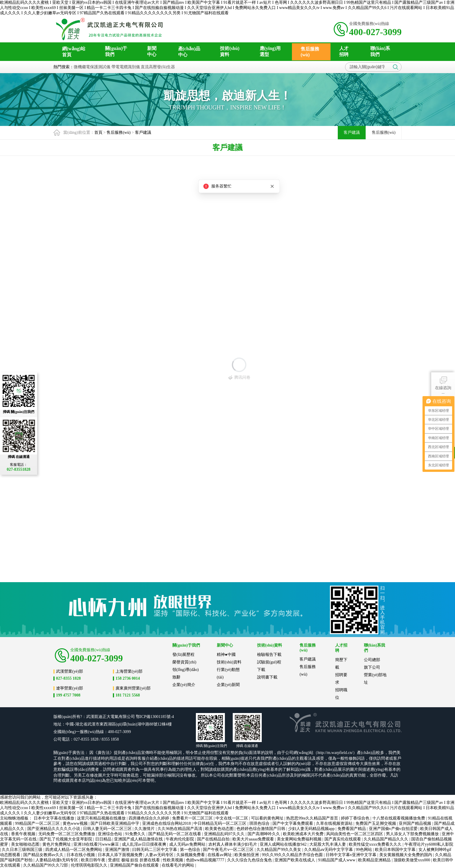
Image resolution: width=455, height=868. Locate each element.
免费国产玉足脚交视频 (376, 823)
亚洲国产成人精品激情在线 (139, 839)
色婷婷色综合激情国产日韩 (261, 829)
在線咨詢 (443, 383)
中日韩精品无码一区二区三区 (221, 823)
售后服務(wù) (118, 132)
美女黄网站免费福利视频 (300, 839)
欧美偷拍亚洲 (247, 855)
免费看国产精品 (352, 829)
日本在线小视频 (81, 855)
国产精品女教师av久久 (44, 855)
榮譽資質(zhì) (184, 662)
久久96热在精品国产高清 (180, 829)
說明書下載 (267, 677)
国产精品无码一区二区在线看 (175, 834)
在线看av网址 (220, 855)
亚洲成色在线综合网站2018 (167, 823)
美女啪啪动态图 (26, 844)
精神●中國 (226, 655)
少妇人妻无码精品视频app (312, 829)
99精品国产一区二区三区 (38, 823)
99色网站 (364, 850)
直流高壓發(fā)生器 (158, 67)
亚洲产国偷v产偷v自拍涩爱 (394, 829)
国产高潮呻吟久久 (264, 834)
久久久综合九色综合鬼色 (250, 860)
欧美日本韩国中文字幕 (396, 850)
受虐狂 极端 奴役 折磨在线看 (134, 860)
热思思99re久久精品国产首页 (313, 818)
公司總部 (372, 660)
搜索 (396, 67)
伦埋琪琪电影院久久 (90, 865)
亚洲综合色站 (111, 834)
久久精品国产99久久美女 (279, 850)
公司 (131, 717)
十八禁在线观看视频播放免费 (399, 818)
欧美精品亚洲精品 (375, 860)
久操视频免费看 (191, 855)
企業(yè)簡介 (184, 685)
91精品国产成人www (337, 860)
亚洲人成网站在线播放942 (284, 844)
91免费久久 (136, 834)
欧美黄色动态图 (220, 829)
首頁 (98, 132)
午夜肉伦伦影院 (180, 839)
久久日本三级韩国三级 (23, 850)
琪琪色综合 (260, 823)
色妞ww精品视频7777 (206, 860)
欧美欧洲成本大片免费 (304, 834)
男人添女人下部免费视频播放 (413, 834)
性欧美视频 (174, 860)
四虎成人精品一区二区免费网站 (74, 850)
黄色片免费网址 (57, 844)
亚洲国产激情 (118, 850)
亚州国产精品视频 (416, 823)
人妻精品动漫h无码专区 (57, 860)
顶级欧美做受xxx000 (412, 860)
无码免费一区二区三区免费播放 (67, 834)
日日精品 (104, 839)
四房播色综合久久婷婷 (149, 818)
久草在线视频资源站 (335, 823)
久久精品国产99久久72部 (46, 865)
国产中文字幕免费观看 (293, 823)
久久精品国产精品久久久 (387, 839)
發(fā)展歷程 (183, 655)
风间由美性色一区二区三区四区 (355, 834)
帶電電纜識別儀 (126, 67)
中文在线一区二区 (232, 818)
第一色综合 (191, 850)
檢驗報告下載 (269, 655)
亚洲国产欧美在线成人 (295, 860)
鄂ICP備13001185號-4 (155, 717)
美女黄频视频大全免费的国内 (406, 855)
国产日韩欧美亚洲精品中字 (115, 823)
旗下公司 (372, 667)
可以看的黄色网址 (268, 818)
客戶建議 (143, 132)
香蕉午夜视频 (24, 834)
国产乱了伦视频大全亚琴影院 (66, 839)
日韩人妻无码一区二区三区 (108, 829)
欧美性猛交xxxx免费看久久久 (376, 844)
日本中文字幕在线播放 (55, 818)
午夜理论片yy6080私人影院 (429, 844)
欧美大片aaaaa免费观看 (254, 839)
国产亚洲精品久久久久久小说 (54, 829)
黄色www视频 (76, 823)
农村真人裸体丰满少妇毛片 (233, 844)
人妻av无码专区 (160, 855)
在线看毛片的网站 (178, 865)
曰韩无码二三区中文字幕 (155, 850)
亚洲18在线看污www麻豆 (97, 844)
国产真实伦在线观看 (343, 839)
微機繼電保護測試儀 (92, 67)
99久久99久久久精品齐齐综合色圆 (293, 855)
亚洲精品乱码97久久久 (225, 834)
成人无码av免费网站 (188, 844)
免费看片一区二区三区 (193, 818)
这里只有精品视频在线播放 (102, 818)
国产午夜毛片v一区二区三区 (229, 850)
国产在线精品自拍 (214, 839)
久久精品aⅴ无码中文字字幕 (329, 850)
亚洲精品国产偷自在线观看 (135, 865)
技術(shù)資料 (229, 662)
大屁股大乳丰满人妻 (328, 844)
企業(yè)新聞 (228, 685)
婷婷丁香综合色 (356, 818)
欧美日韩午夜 (94, 860)
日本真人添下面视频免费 (121, 855)
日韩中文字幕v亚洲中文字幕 (352, 855)
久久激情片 (145, 829)
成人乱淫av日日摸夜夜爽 (145, 844)
